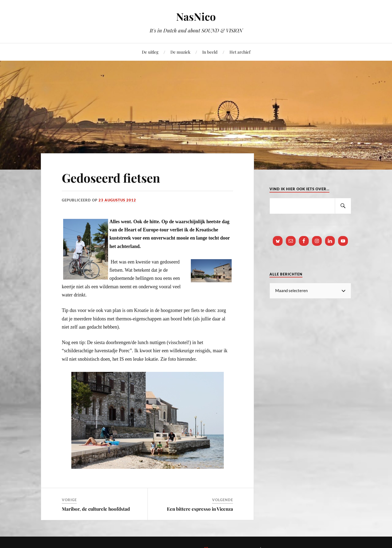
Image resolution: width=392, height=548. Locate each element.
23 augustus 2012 (117, 200)
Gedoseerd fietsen (111, 178)
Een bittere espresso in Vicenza (200, 509)
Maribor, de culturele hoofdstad (96, 509)
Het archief (240, 52)
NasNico (196, 16)
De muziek (180, 52)
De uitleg (150, 52)
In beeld (210, 52)
